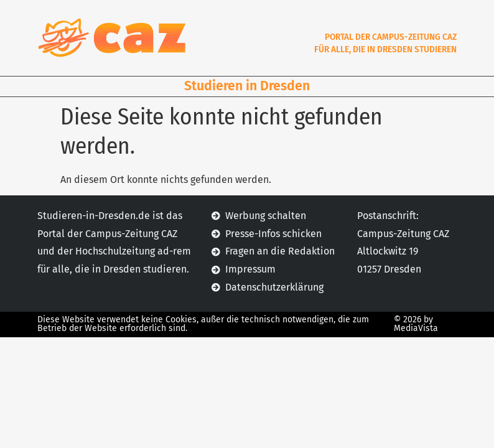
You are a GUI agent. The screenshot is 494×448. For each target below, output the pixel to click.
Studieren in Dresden (247, 86)
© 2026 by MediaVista (416, 324)
